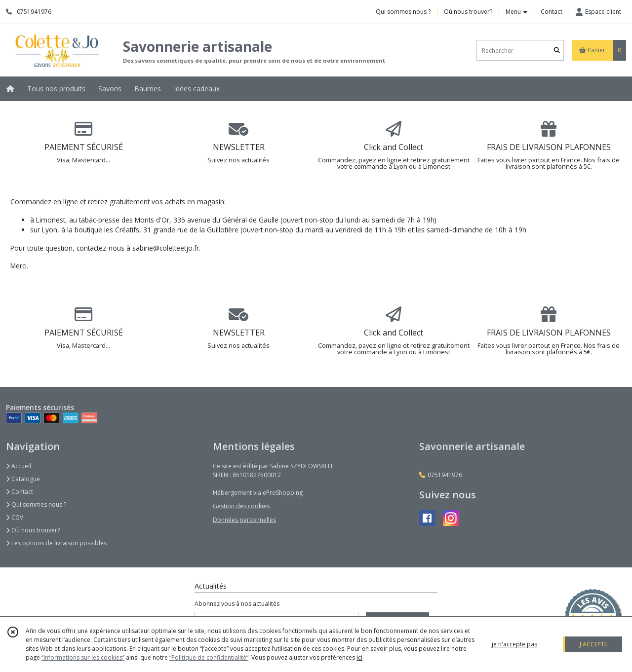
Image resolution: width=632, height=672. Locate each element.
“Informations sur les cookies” (83, 657)
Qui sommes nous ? (36, 504)
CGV (15, 517)
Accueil (19, 466)
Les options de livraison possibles (56, 543)
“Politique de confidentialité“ (209, 657)
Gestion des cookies (241, 506)
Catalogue (23, 479)
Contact (552, 12)
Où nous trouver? (33, 530)
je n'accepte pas (514, 644)
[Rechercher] (557, 51)
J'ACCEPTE (593, 644)
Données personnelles (244, 520)
